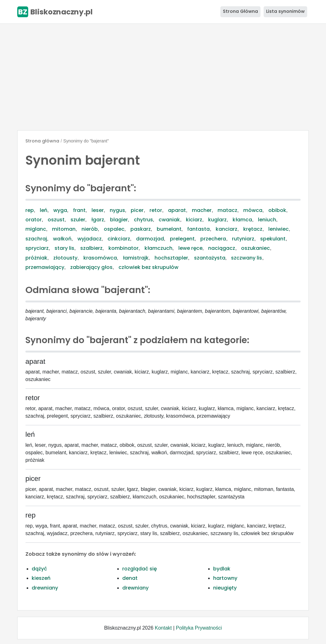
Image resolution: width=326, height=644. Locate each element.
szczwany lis (247, 258)
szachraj (36, 239)
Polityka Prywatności (199, 628)
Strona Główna (240, 11)
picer (137, 210)
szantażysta (210, 258)
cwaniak (169, 220)
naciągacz (222, 248)
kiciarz (194, 220)
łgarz (98, 220)
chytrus (143, 220)
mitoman (64, 229)
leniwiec (279, 229)
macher (202, 210)
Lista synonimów (285, 11)
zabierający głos (91, 267)
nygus (117, 210)
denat (130, 578)
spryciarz (37, 248)
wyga (60, 210)
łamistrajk (136, 258)
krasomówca (100, 258)
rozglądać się (139, 569)
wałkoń (62, 239)
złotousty (65, 258)
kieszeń (41, 578)
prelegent (182, 239)
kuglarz (217, 220)
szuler (78, 220)
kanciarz (226, 229)
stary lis (64, 248)
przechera (213, 239)
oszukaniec (255, 248)
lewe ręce (190, 248)
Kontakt (163, 628)
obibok (277, 210)
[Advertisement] (163, 77)
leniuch (267, 220)
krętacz (253, 229)
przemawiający (45, 267)
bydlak (222, 569)
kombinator (124, 248)
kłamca (242, 220)
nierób (90, 229)
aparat (177, 210)
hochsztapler (171, 258)
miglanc (36, 229)
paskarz (141, 229)
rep (30, 210)
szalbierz (91, 248)
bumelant (169, 229)
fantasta (198, 229)
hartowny (225, 578)
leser (98, 210)
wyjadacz (89, 239)
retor (156, 210)
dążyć (39, 569)
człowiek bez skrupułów (148, 267)
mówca (253, 210)
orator (34, 220)
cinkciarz (119, 239)
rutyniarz (243, 239)
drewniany (45, 588)
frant (79, 210)
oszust (56, 220)
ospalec (114, 229)
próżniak (36, 258)
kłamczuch (158, 248)
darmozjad (150, 239)
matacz (227, 210)
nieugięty (225, 588)
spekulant (273, 239)
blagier (119, 220)
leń (44, 210)
